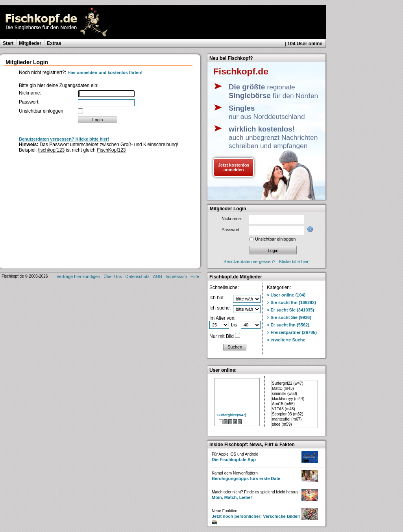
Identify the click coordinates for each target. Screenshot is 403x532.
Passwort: (29, 102)
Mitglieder (30, 43)
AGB (158, 276)
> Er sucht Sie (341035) (290, 310)
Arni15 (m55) (283, 404)
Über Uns (113, 276)
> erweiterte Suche (286, 340)
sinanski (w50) (285, 394)
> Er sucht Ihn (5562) (288, 325)
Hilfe (195, 276)
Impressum (176, 276)
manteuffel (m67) (287, 419)
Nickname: (30, 93)
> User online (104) (286, 295)
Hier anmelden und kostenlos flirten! (105, 72)
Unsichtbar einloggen (41, 111)
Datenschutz (138, 276)
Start (8, 43)
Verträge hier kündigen (79, 276)
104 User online (305, 44)
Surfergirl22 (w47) (287, 383)
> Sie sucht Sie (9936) (289, 317)
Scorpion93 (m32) (287, 414)
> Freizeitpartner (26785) (292, 332)
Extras (54, 43)
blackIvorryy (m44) (288, 399)
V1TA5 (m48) (284, 409)
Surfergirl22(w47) (232, 415)
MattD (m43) (283, 388)
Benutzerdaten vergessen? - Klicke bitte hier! (267, 261)
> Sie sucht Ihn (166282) (291, 302)
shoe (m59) (282, 424)
